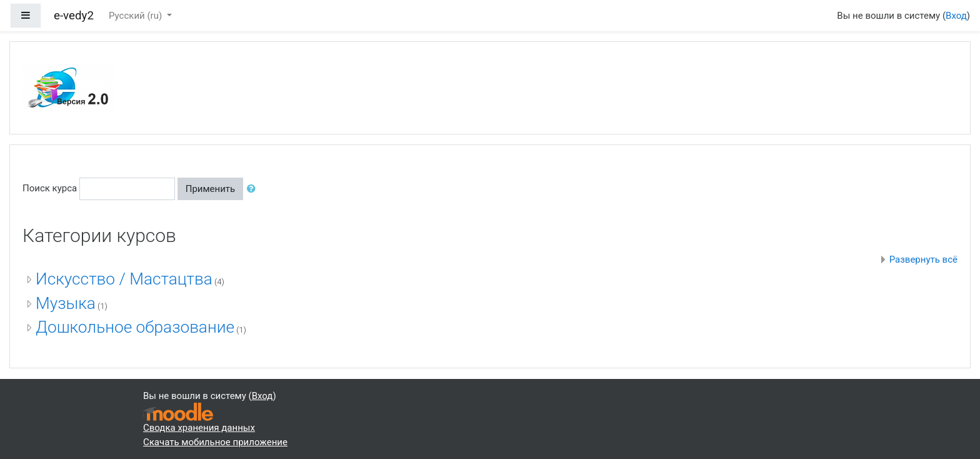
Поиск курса (50, 188)
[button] (254, 189)
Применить (211, 189)
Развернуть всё (923, 260)
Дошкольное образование (135, 327)
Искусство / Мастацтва (124, 279)
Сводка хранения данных (199, 428)
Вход (956, 16)
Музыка (66, 303)
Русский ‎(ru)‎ (137, 16)
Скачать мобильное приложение (215, 442)
